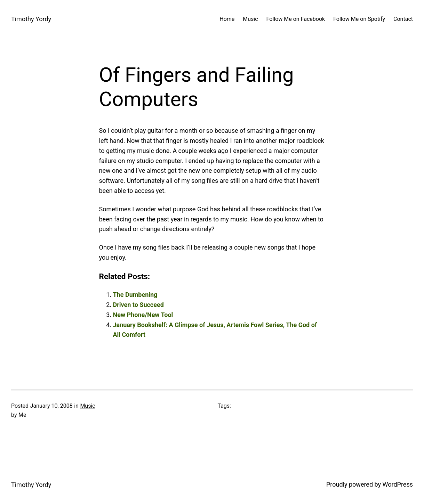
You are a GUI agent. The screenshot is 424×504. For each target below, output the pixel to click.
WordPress (398, 484)
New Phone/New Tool (143, 315)
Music (87, 406)
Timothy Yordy (31, 19)
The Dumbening (135, 295)
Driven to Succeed (138, 305)
